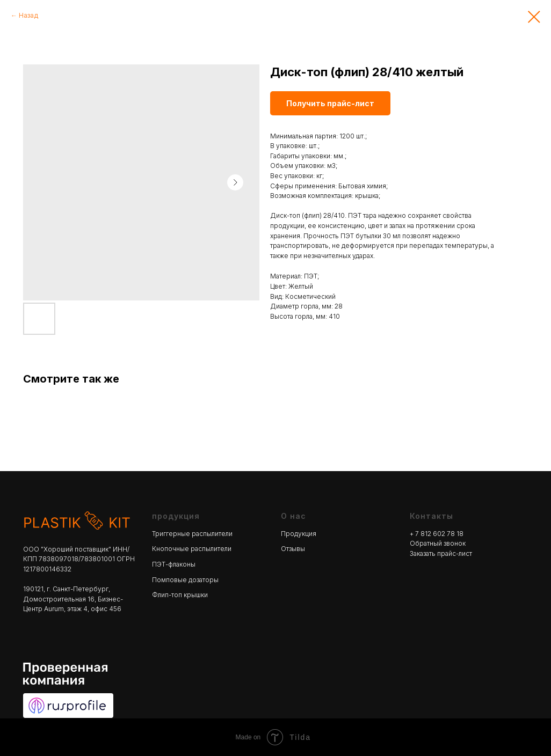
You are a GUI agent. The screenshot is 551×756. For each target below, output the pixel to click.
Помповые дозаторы (185, 580)
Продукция (299, 534)
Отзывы (293, 549)
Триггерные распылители (192, 534)
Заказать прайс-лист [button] (441, 553)
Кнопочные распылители (192, 549)
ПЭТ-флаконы (174, 564)
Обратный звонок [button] (438, 543)
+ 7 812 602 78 (433, 534)
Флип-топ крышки (180, 595)
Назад (28, 15)
